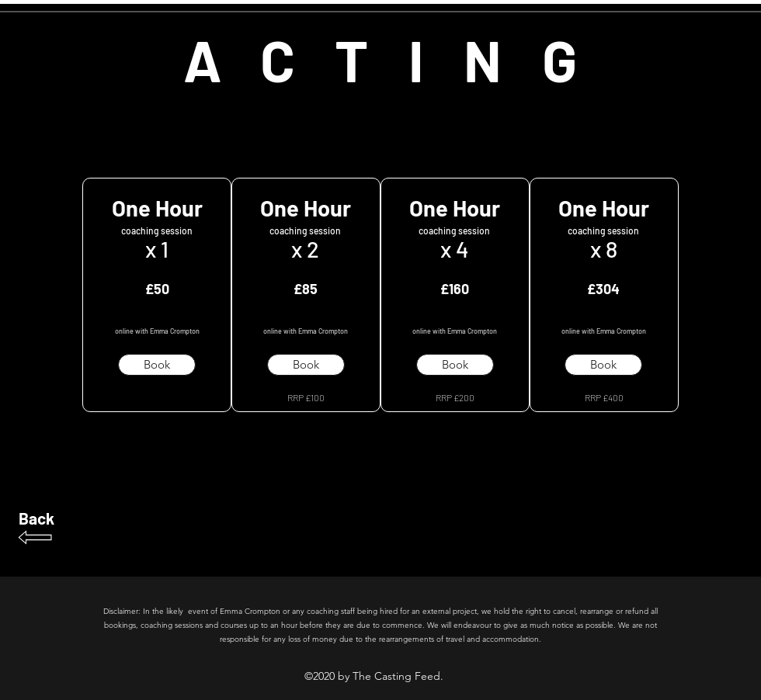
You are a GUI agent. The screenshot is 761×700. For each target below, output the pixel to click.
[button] (157, 365)
